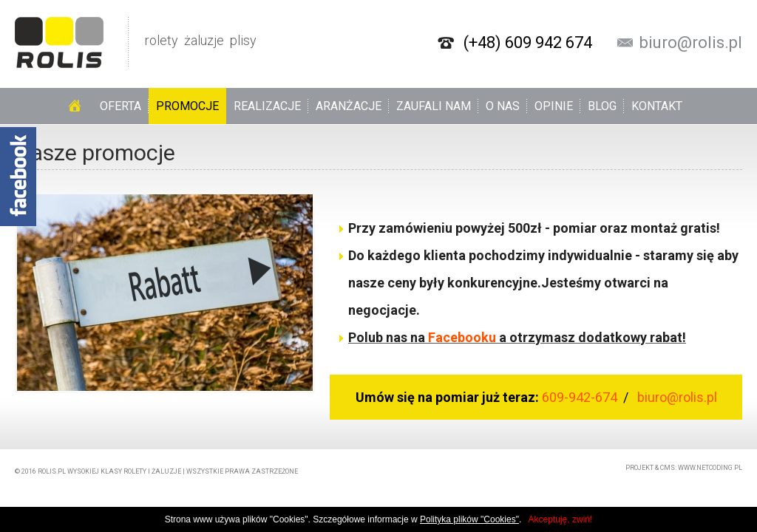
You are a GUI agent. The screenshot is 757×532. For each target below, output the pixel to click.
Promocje (187, 106)
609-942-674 (581, 397)
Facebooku (462, 337)
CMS (668, 468)
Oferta (120, 106)
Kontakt (657, 106)
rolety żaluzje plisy (136, 42)
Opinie (554, 106)
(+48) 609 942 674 (528, 43)
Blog (602, 106)
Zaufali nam (434, 106)
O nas (503, 106)
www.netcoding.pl (710, 468)
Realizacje (267, 106)
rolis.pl (52, 471)
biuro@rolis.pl (691, 43)
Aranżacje (349, 106)
